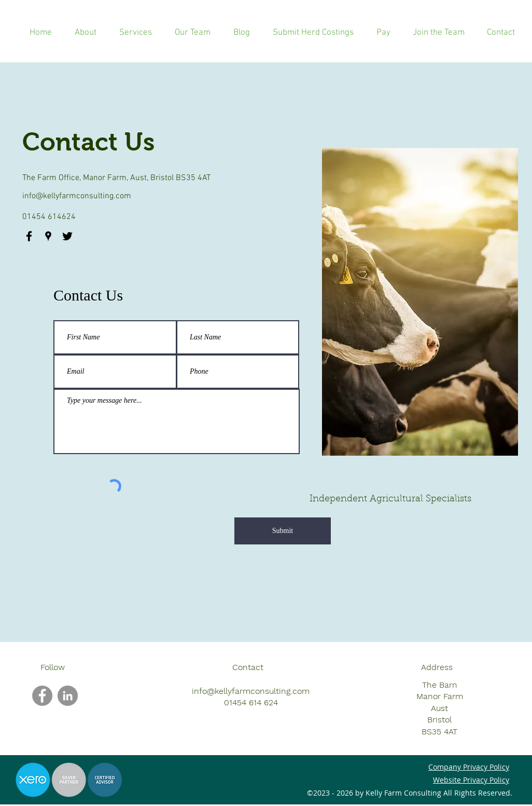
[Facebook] (42, 696)
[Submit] (283, 531)
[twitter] (505, 13)
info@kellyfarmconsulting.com (77, 196)
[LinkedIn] (68, 696)
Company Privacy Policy (469, 767)
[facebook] (473, 13)
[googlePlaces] (489, 13)
